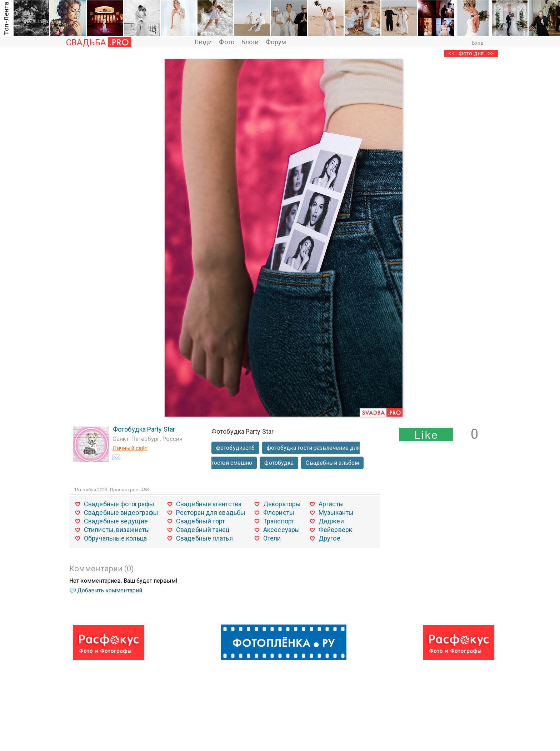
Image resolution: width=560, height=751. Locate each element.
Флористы (279, 513)
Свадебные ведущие (116, 521)
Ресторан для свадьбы (211, 513)
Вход (478, 43)
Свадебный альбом (332, 463)
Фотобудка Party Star (144, 429)
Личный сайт (130, 448)
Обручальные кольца (115, 538)
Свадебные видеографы (121, 513)
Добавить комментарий (110, 590)
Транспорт (279, 521)
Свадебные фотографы (119, 504)
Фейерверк (335, 530)
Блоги (250, 42)
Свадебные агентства (209, 504)
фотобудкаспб (235, 448)
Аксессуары (282, 530)
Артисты (331, 504)
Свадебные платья (204, 538)
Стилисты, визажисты (117, 530)
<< (451, 53)
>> (491, 53)
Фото (226, 42)
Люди (203, 42)
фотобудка (279, 463)
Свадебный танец (203, 530)
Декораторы (282, 504)
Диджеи (331, 521)
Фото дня (471, 53)
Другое (329, 538)
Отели (272, 538)
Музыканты (336, 513)
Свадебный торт (201, 521)
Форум (276, 42)
